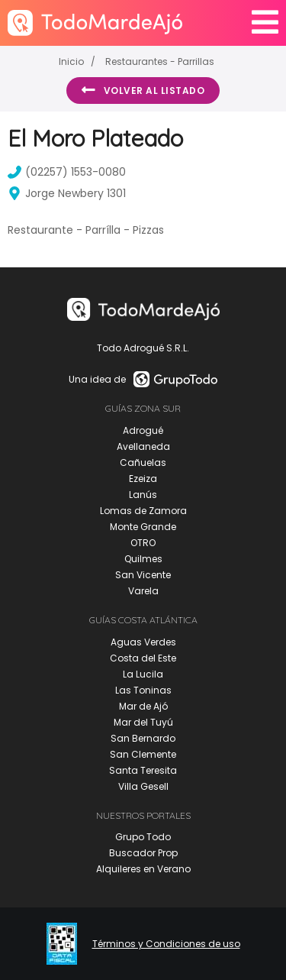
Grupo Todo (143, 837)
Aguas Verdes (143, 642)
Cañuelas (143, 463)
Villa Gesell (143, 786)
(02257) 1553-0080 (67, 172)
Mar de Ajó (143, 706)
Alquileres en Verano (143, 869)
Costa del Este (143, 658)
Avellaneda (143, 446)
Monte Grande (143, 527)
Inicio (71, 61)
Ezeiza (143, 479)
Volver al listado (143, 90)
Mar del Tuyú (143, 722)
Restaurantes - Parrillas (160, 61)
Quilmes (143, 559)
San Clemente (143, 754)
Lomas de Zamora (143, 511)
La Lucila (143, 674)
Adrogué (143, 430)
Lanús (143, 495)
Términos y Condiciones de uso (166, 944)
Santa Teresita (143, 770)
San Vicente (143, 575)
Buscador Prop (143, 853)
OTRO (143, 543)
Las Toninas (143, 690)
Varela (143, 591)
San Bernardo (143, 738)
